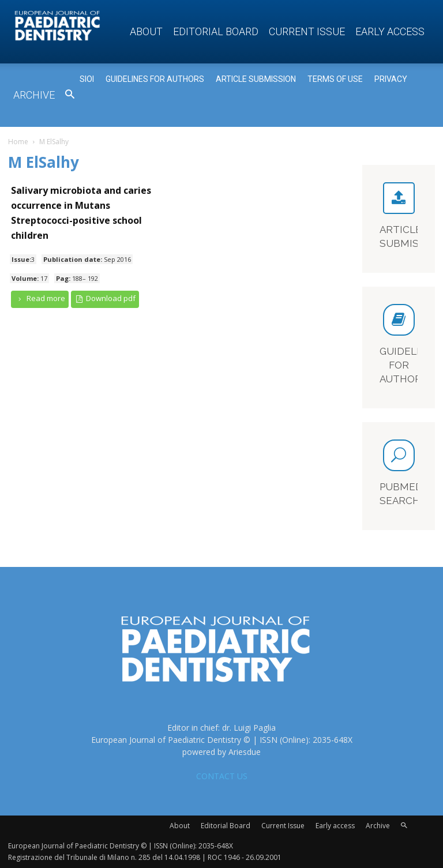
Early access (390, 31)
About (146, 31)
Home (18, 142)
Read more (40, 298)
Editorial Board (216, 31)
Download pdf (105, 298)
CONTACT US (222, 776)
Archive (34, 95)
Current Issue (307, 31)
